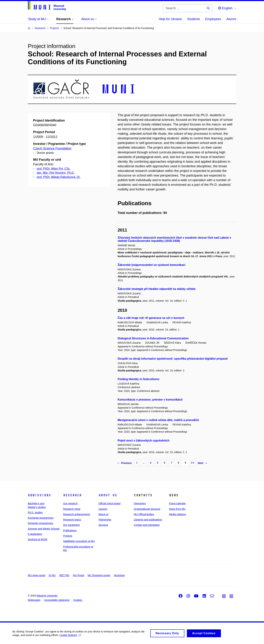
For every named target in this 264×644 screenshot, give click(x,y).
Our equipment (71, 525)
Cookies (78, 600)
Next (202, 463)
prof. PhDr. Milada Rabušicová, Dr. (59, 177)
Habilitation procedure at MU (79, 541)
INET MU (64, 575)
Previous (125, 463)
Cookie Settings (70, 636)
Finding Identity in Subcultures (139, 379)
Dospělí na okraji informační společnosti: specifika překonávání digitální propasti (173, 359)
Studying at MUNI (38, 539)
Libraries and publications (148, 520)
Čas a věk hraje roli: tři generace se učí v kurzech (151, 318)
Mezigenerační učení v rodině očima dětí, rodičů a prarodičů (158, 420)
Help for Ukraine (170, 19)
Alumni (231, 19)
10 (192, 463)
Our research (70, 503)
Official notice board (109, 503)
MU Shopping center (99, 575)
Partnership (105, 520)
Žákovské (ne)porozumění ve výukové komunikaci (152, 265)
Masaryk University (47, 596)
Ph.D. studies (35, 512)
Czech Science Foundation (52, 148)
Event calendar (177, 503)
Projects (68, 536)
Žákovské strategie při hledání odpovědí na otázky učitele (156, 289)
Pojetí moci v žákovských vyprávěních (143, 441)
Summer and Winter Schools (44, 529)
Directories (140, 503)
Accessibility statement (57, 600)
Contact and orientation (147, 525)
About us (108, 495)
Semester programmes (40, 523)
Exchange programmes (41, 518)
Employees (213, 19)
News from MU (177, 509)
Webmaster (34, 600)
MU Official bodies (144, 514)
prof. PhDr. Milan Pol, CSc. (54, 169)
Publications (70, 530)
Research (72, 495)
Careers (103, 509)
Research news (72, 509)
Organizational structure (147, 509)
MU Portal (78, 575)
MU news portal (36, 575)
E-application (35, 534)
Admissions (39, 495)
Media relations (178, 514)
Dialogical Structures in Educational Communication (153, 338)
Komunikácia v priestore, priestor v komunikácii (150, 400)
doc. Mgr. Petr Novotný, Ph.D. (56, 173)
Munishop (119, 575)
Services (103, 525)
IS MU (52, 575)
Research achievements (76, 514)
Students (194, 19)
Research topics (72, 520)
